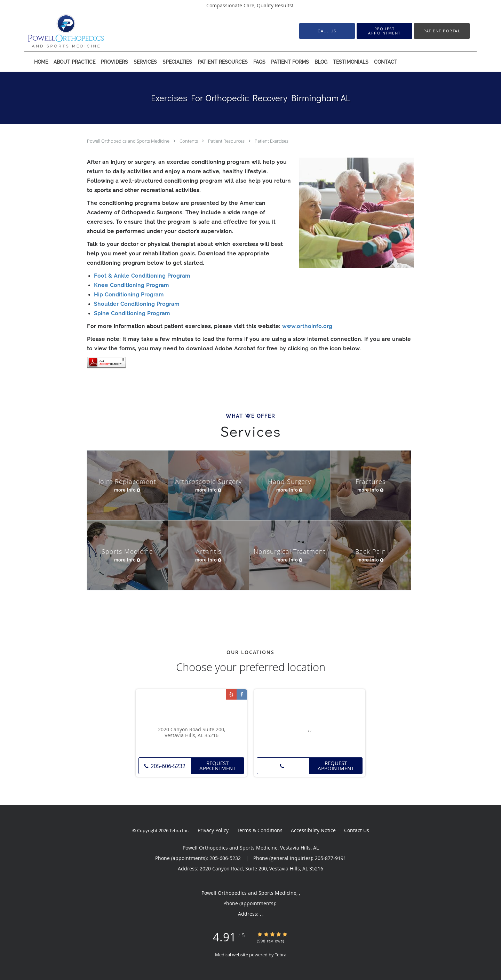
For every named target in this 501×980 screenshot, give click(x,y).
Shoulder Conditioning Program (137, 304)
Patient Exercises (272, 141)
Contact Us (357, 830)
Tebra (281, 955)
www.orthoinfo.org (307, 326)
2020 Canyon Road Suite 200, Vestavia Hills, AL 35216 (192, 733)
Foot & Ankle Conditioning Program (142, 276)
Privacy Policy (213, 830)
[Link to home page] (55, 31)
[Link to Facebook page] (242, 694)
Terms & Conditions (260, 830)
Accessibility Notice (313, 830)
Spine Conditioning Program (132, 313)
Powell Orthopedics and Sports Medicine (129, 141)
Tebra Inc (179, 830)
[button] (384, 31)
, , (310, 730)
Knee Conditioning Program (132, 285)
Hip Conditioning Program (129, 295)
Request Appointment (217, 766)
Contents (189, 141)
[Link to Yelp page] (231, 694)
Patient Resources (227, 141)
